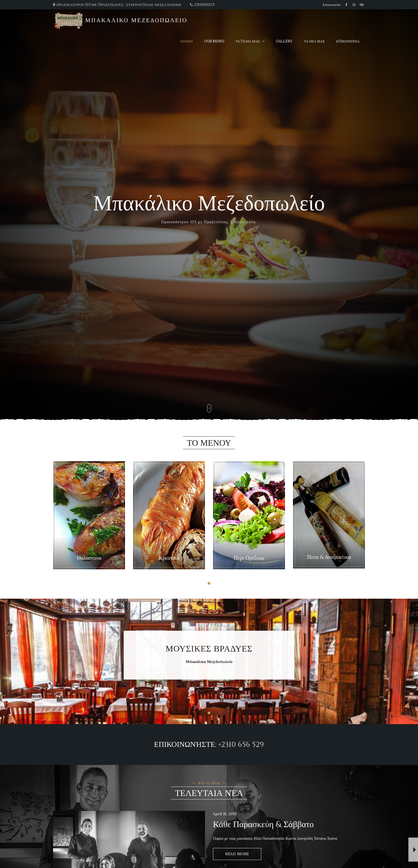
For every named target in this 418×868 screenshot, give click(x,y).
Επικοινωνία (332, 5)
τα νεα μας (314, 41)
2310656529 (204, 5)
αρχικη (186, 41)
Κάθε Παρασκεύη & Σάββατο (263, 825)
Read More (237, 854)
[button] (209, 583)
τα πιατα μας (248, 41)
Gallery (284, 41)
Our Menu (214, 41)
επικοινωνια (348, 41)
